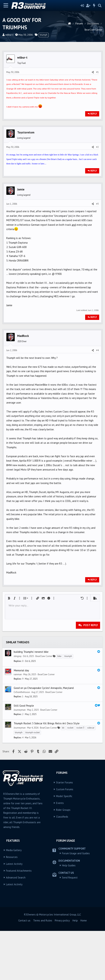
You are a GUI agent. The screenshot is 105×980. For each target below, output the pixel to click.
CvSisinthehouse (22, 741)
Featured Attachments (19, 920)
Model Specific (64, 845)
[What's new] (94, 6)
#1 (97, 121)
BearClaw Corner (44, 705)
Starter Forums (64, 832)
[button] (9, 647)
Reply (94, 163)
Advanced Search (16, 927)
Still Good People (24, 755)
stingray (18, 705)
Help (75, 970)
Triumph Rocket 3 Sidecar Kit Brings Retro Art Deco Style (47, 772)
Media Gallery (14, 899)
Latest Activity (14, 913)
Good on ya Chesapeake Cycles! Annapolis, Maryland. (44, 737)
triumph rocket (33, 782)
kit (63, 777)
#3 (97, 253)
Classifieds (62, 866)
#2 (97, 196)
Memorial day (21, 719)
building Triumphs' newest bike (31, 701)
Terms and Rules (43, 970)
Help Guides (69, 914)
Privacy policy (62, 970)
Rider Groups (63, 859)
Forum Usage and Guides (76, 902)
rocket (70, 777)
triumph (44, 35)
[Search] (100, 6)
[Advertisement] (52, 73)
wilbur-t (9, 35)
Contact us (24, 970)
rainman (18, 724)
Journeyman (20, 759)
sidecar (91, 777)
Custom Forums (65, 838)
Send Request (70, 927)
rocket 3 (80, 777)
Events (60, 852)
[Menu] (6, 6)
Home (84, 970)
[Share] (93, 121)
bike (59, 705)
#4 (97, 399)
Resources (12, 906)
